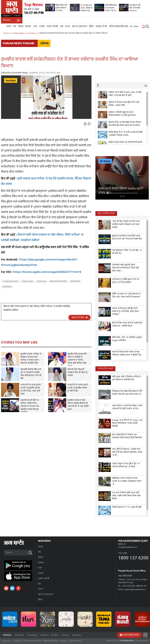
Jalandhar (77, 635)
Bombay (55, 635)
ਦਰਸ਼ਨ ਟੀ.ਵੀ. (102, 26)
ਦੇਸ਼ (15, 26)
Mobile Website (51, 641)
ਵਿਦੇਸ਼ (21, 26)
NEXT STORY (80, 317)
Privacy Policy (76, 641)
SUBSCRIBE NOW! (129, 635)
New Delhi (19, 635)
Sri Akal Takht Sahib (10, 281)
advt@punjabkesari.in (128, 547)
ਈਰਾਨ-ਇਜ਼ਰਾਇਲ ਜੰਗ (119, 26)
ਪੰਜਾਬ (9, 26)
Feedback (18, 641)
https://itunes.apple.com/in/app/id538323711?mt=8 (47, 272)
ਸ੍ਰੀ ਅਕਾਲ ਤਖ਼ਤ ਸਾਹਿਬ (58, 281)
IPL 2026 (134, 26)
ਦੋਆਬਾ (28, 26)
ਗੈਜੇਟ (91, 26)
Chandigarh (32, 635)
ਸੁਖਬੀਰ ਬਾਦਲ (75, 281)
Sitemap (64, 641)
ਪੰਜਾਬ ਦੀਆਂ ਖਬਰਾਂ (105, 369)
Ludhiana (44, 635)
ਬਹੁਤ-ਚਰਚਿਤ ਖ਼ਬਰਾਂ (106, 214)
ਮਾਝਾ (35, 26)
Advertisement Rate (33, 641)
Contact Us (6, 641)
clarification (41, 281)
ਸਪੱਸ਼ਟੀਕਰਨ (7, 287)
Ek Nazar (105, 161)
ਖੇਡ (62, 26)
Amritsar (11, 81)
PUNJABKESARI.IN (127, 641)
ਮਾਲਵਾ (42, 26)
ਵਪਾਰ (68, 26)
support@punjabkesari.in (135, 590)
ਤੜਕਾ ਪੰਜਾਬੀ (52, 26)
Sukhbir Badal (27, 281)
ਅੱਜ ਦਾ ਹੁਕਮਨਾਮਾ (80, 26)
